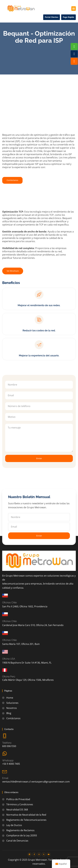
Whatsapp (8, 760)
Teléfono (7, 743)
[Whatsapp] (5, 754)
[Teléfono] (5, 736)
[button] (74, 9)
